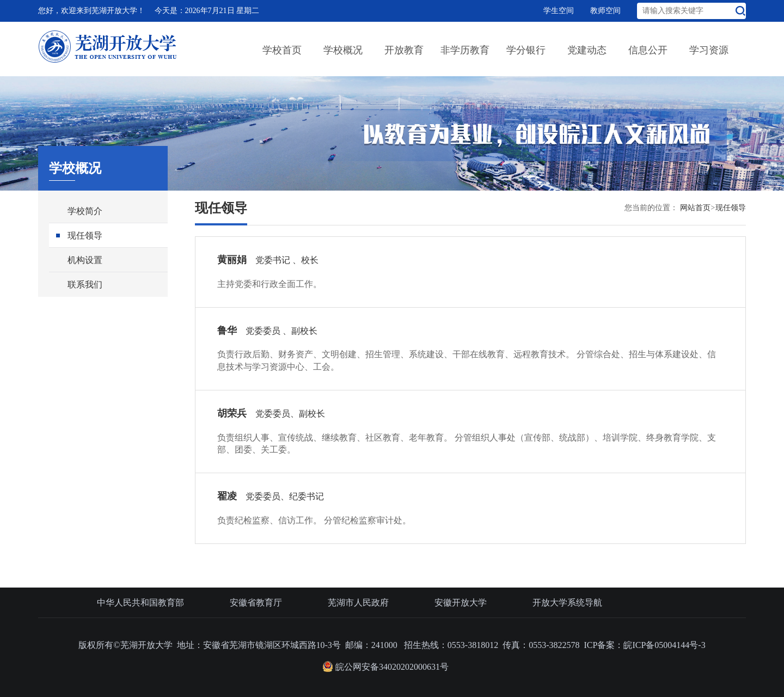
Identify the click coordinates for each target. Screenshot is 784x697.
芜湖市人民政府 (358, 603)
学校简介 (85, 211)
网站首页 (695, 208)
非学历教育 (465, 50)
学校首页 (282, 50)
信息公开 (648, 50)
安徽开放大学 (461, 603)
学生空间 (559, 11)
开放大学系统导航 (567, 603)
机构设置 (85, 260)
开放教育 (404, 50)
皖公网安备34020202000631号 (385, 667)
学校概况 (343, 50)
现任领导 (85, 236)
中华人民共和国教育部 (140, 603)
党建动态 (587, 50)
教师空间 (605, 11)
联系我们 (85, 285)
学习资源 (709, 50)
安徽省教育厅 (256, 603)
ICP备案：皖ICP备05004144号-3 (645, 645)
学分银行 (526, 50)
